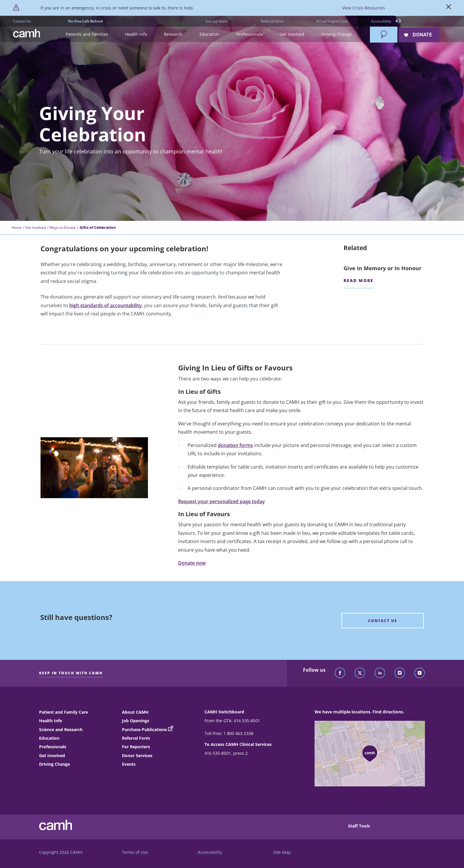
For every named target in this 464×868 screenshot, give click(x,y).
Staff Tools (359, 826)
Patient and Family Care (63, 712)
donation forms (235, 445)
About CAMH (135, 712)
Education (49, 738)
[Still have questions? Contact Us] (383, 621)
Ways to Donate (63, 227)
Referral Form (272, 21)
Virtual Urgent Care (332, 21)
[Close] (449, 8)
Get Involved (36, 227)
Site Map (282, 852)
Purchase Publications (144, 729)
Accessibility (386, 21)
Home (17, 227)
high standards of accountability (105, 305)
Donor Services (137, 756)
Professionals (53, 747)
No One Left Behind (86, 21)
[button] (87, 34)
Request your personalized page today (221, 501)
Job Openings (136, 721)
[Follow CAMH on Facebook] (340, 673)
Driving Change (54, 764)
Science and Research (61, 729)
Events (129, 764)
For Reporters (136, 747)
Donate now (192, 563)
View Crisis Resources (364, 8)
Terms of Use (135, 852)
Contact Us (22, 21)
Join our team (217, 21)
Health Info (51, 721)
